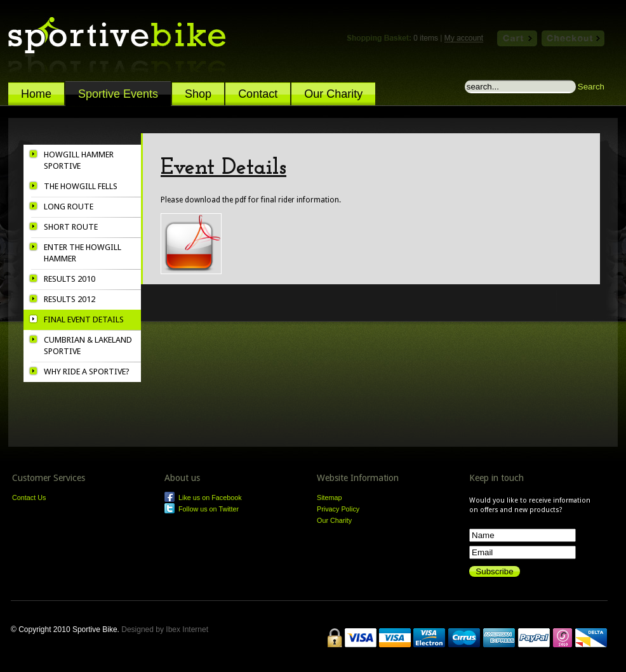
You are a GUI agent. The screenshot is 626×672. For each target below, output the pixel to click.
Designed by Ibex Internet (168, 629)
